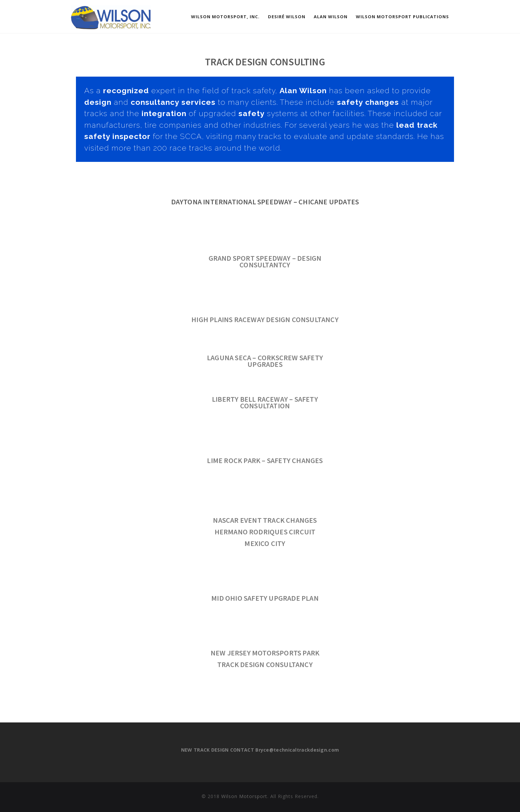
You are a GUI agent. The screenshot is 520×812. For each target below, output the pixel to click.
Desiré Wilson (287, 17)
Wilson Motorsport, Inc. (225, 17)
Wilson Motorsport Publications (402, 17)
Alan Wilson (331, 17)
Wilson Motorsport (244, 796)
